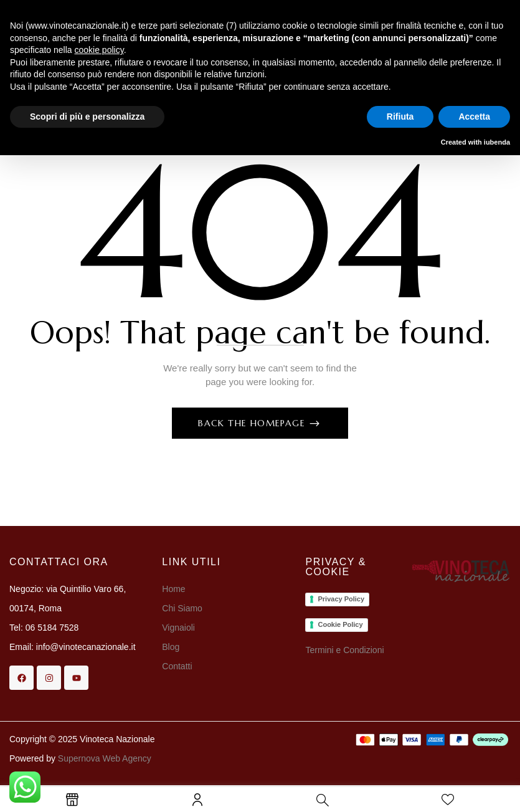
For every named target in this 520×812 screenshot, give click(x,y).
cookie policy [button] (99, 50)
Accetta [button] (474, 117)
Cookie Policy (340, 624)
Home (173, 589)
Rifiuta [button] (400, 117)
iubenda (497, 142)
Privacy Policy (341, 599)
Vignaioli (178, 628)
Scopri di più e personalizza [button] (87, 117)
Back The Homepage (253, 423)
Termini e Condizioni (344, 650)
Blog (171, 647)
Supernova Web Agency (105, 758)
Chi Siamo (183, 608)
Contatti (177, 666)
